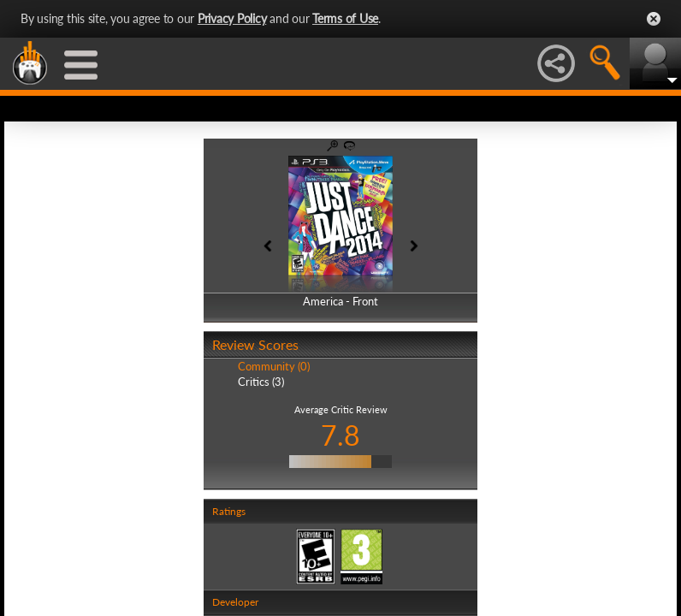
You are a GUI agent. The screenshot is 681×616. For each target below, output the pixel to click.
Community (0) (274, 366)
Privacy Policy (232, 18)
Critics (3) (261, 382)
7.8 (340, 435)
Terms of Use (345, 18)
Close (654, 19)
